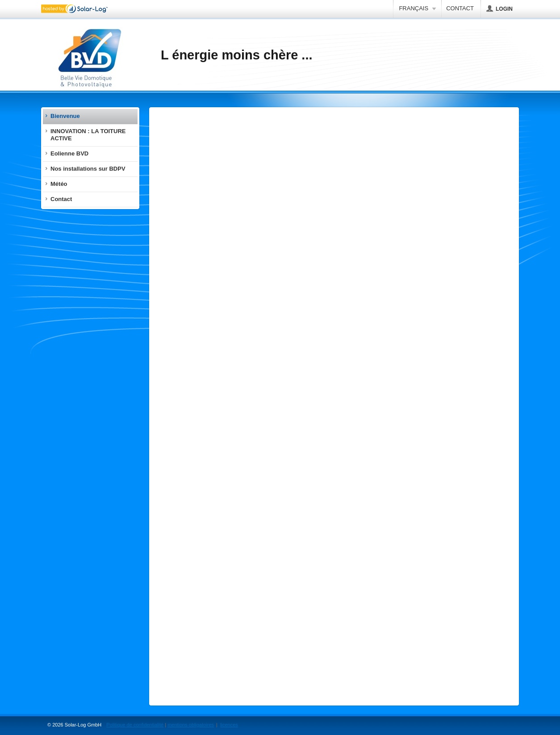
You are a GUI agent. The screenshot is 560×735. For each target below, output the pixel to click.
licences (229, 725)
